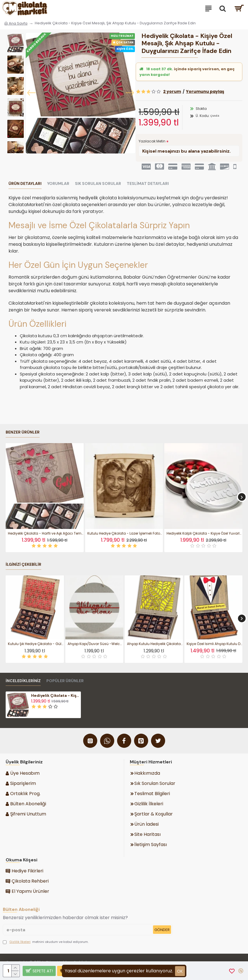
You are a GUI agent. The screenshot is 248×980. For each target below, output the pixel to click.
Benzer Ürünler (23, 432)
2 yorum (172, 91)
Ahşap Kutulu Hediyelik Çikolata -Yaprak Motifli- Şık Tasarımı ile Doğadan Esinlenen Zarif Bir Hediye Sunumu (155, 644)
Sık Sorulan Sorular (98, 184)
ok (180, 971)
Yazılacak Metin (152, 141)
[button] (31, 93)
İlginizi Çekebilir (23, 564)
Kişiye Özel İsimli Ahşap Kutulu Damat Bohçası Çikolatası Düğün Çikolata (215, 644)
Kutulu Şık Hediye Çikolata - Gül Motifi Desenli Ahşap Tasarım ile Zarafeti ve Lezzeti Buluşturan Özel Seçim (36, 644)
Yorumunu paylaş (205, 91)
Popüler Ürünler (65, 681)
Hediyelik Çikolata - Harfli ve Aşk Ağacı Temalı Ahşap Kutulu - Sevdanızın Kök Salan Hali (46, 533)
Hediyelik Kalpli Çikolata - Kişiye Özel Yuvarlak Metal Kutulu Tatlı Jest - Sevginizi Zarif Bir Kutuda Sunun (204, 533)
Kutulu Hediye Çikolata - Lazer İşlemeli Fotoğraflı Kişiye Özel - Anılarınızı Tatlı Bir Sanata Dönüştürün (125, 533)
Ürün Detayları (25, 184)
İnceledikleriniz (23, 681)
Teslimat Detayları (148, 184)
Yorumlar (58, 184)
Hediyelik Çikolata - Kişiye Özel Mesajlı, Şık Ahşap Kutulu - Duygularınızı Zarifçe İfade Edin (55, 695)
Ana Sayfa (16, 23)
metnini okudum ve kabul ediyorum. (46, 942)
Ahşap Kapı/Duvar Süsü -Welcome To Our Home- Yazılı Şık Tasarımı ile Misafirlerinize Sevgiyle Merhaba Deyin (96, 644)
